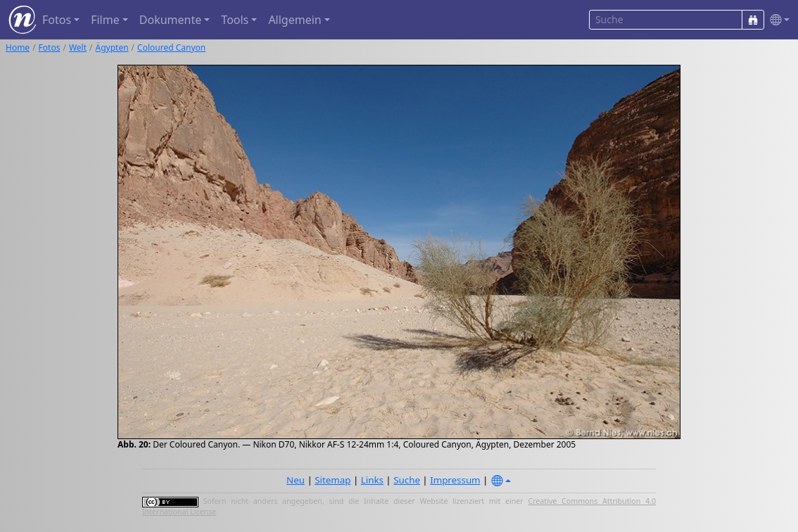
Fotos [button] (57, 20)
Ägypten (112, 47)
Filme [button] (105, 20)
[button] (777, 20)
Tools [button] (235, 20)
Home (18, 47)
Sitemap (332, 480)
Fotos (50, 47)
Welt (78, 47)
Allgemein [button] (294, 20)
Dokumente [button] (170, 20)
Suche (407, 480)
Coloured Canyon (171, 47)
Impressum (455, 480)
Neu (296, 480)
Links (372, 480)
